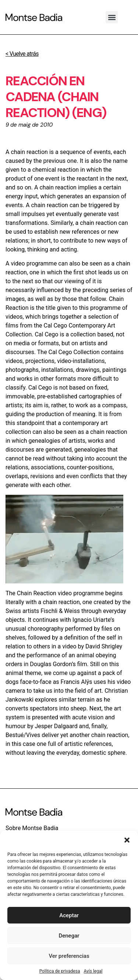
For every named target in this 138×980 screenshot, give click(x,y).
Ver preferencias (69, 956)
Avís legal (93, 971)
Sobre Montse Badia (32, 828)
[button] (127, 840)
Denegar (69, 936)
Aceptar (69, 915)
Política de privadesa (60, 971)
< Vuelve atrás (22, 54)
